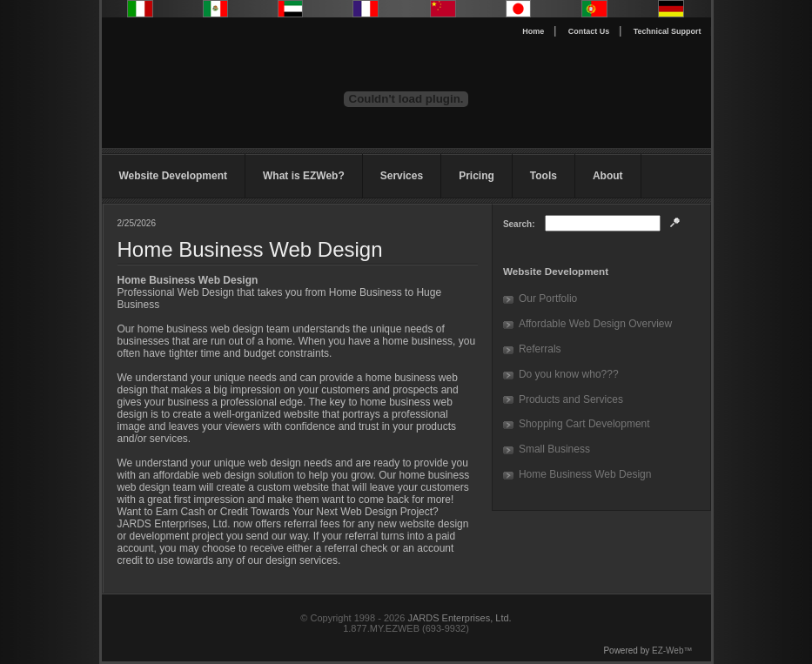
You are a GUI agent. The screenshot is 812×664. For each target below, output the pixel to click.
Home (533, 31)
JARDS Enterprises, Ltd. (459, 618)
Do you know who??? (569, 374)
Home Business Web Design (585, 474)
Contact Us (589, 31)
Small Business (554, 449)
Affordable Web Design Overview (595, 324)
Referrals (540, 349)
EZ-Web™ (672, 651)
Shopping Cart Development (584, 424)
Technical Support (668, 31)
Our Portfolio (548, 298)
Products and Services (571, 399)
